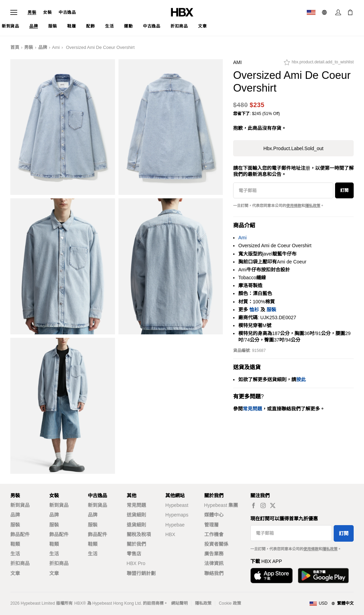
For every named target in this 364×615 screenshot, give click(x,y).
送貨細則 (136, 515)
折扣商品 (20, 563)
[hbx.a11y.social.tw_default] (273, 505)
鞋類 (15, 544)
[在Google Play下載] (323, 576)
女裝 (47, 12)
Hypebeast (177, 505)
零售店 (134, 554)
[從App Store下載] (272, 576)
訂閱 (344, 190)
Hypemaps (177, 515)
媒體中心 (214, 515)
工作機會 (214, 534)
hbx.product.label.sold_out (293, 148)
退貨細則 (136, 525)
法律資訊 (214, 563)
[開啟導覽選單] (14, 12)
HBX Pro (136, 563)
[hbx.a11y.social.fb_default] (253, 505)
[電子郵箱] (283, 190)
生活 (15, 554)
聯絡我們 (214, 573)
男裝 (32, 12)
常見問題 (136, 505)
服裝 (271, 310)
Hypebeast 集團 (221, 505)
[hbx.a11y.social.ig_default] (263, 505)
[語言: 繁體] (325, 12)
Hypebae (175, 525)
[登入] (338, 12)
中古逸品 (67, 12)
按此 (301, 379)
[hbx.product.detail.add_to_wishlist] (319, 64)
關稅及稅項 (139, 534)
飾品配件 (20, 534)
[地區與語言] (331, 604)
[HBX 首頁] (182, 12)
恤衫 (254, 310)
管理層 (211, 525)
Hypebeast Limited (38, 603)
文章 (15, 573)
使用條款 (294, 206)
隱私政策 (313, 206)
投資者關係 (216, 544)
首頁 (15, 47)
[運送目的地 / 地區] (311, 12)
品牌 (43, 47)
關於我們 (136, 544)
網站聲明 (179, 603)
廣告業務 (214, 554)
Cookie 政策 (230, 603)
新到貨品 (20, 505)
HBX (170, 534)
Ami (56, 47)
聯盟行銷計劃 (141, 573)
